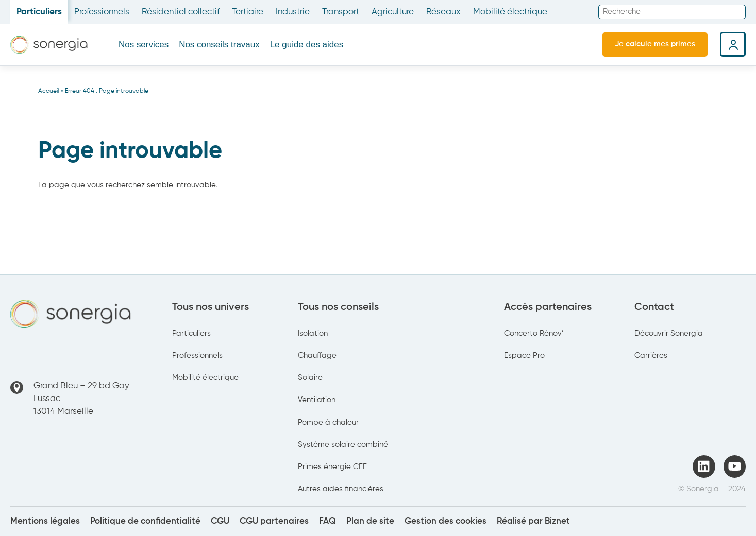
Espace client (733, 44)
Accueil (48, 91)
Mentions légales (45, 521)
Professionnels (102, 12)
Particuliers (39, 12)
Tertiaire (248, 12)
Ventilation (317, 400)
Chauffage (317, 356)
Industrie (293, 12)
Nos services (144, 45)
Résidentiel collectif (181, 12)
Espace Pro (524, 356)
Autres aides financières (341, 489)
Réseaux (443, 12)
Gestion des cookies (446, 521)
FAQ (327, 521)
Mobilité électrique (510, 12)
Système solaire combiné (343, 445)
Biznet (557, 521)
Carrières (651, 356)
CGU (220, 521)
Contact (654, 307)
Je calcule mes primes (655, 44)
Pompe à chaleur (328, 422)
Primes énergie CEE (332, 467)
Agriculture (393, 12)
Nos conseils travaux (219, 45)
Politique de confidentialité (145, 521)
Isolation (313, 333)
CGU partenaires (274, 521)
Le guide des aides (307, 45)
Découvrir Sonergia (669, 333)
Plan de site (370, 521)
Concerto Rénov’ (534, 333)
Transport (341, 12)
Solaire (310, 378)
